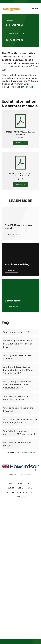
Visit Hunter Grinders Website (21, 490)
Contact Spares (14, 40)
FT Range (33, 81)
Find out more (14, 234)
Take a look (13, 306)
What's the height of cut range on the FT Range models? (19, 433)
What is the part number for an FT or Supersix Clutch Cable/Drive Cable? (17, 385)
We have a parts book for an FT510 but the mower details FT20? (18, 344)
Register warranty (18, 33)
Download (20, 143)
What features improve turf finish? (17, 444)
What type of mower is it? (16, 332)
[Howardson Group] (20, 469)
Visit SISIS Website (30, 488)
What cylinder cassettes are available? (17, 357)
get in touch (27, 87)
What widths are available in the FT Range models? (17, 421)
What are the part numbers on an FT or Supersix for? (17, 398)
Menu (33, 9)
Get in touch (30, 452)
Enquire (12, 270)
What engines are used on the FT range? (18, 409)
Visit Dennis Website (11, 488)
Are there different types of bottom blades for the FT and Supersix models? (18, 370)
